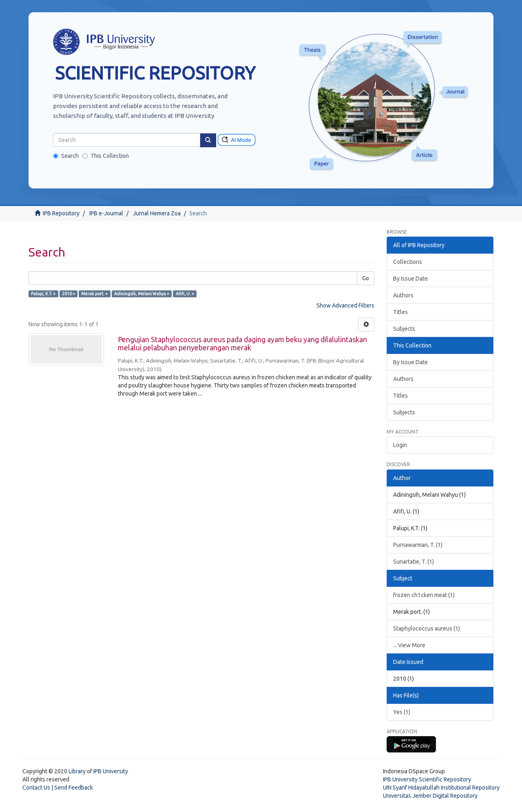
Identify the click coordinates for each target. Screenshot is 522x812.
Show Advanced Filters (345, 305)
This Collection (106, 156)
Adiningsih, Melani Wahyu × (142, 294)
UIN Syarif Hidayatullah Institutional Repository (441, 788)
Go (366, 278)
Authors (403, 295)
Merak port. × (94, 294)
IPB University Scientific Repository (427, 779)
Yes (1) (402, 712)
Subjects (404, 329)
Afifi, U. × (185, 294)
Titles (400, 312)
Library (77, 771)
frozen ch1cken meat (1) (424, 595)
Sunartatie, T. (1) (414, 562)
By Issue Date (410, 279)
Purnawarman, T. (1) (418, 545)
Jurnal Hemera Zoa (157, 213)
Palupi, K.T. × (43, 294)
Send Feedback (74, 788)
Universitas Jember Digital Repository (430, 796)
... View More (409, 645)
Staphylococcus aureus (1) (427, 628)
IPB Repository (61, 213)
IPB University (111, 771)
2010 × (69, 294)
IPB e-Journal (106, 213)
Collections (408, 262)
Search (66, 156)
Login (400, 445)
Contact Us (36, 788)
